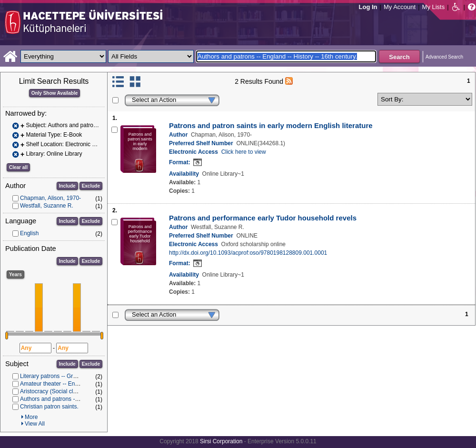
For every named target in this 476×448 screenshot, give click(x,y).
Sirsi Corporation (221, 441)
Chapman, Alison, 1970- (50, 198)
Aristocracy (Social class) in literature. (68, 391)
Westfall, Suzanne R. (47, 206)
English (29, 233)
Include (67, 186)
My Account (400, 7)
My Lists (434, 7)
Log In (368, 7)
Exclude (91, 186)
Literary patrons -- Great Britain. (60, 376)
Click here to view (244, 152)
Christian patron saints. (49, 407)
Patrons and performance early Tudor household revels (263, 218)
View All (35, 424)
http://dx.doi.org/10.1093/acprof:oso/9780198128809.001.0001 (248, 253)
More (31, 417)
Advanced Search (444, 57)
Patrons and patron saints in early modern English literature (271, 125)
